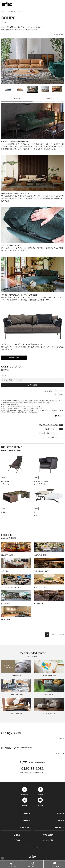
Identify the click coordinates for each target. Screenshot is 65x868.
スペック (48, 99)
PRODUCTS (12, 12)
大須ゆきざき (39, 604)
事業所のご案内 (48, 835)
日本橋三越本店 (7, 555)
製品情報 (17, 99)
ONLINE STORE (24, 828)
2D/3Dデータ (53, 437)
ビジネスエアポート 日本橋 (11, 587)
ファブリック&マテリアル (48, 433)
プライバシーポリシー (32, 847)
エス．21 (37, 515)
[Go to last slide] (4, 61)
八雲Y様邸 (5, 571)
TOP (2, 12)
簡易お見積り (59, 35)
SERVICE (27, 821)
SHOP (60, 821)
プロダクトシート (51, 429)
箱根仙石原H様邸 (40, 555)
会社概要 (17, 835)
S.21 (36, 513)
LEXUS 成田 (6, 620)
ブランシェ (5, 484)
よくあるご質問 (48, 840)
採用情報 (17, 840)
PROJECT (59, 828)
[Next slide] (61, 61)
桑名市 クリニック (40, 587)
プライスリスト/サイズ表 (48, 425)
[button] (8, 89)
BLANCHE (5, 482)
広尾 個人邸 (6, 604)
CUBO (4, 513)
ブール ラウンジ (40, 484)
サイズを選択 (32, 385)
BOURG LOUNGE (41, 482)
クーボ (4, 515)
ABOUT (60, 813)
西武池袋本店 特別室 (42, 571)
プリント (60, 416)
